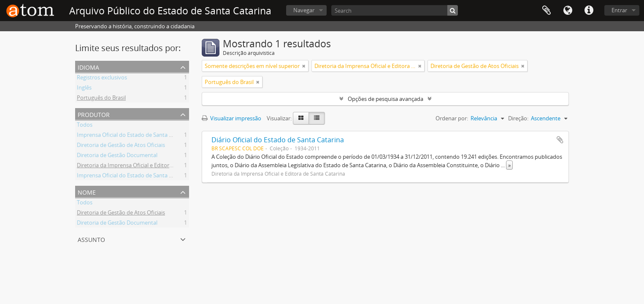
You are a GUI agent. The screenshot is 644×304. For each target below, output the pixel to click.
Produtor (94, 114)
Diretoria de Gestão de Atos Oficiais (121, 146)
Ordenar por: (452, 118)
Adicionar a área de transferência (560, 140)
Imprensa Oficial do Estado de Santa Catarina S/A (138, 176)
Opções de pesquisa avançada (386, 99)
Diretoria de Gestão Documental (117, 156)
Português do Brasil (101, 99)
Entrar (619, 10)
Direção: (518, 118)
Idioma (568, 11)
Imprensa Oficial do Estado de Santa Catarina (133, 136)
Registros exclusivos (102, 79)
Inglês (84, 89)
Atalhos (589, 11)
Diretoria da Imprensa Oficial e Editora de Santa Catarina (147, 166)
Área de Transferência (547, 11)
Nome (87, 191)
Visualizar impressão (231, 118)
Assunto (91, 239)
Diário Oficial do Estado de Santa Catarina (278, 140)
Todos (85, 126)
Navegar (304, 10)
